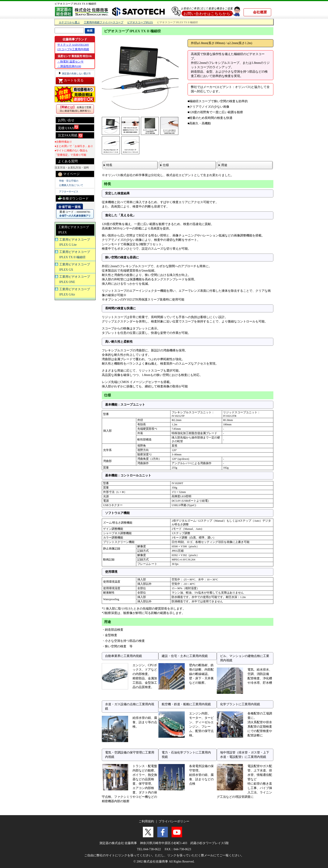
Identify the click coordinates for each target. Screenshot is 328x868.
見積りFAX (68, 127)
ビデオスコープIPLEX (140, 22)
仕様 (166, 165)
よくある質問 (68, 161)
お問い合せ (66, 120)
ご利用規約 (146, 821)
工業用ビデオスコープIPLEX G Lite (75, 242)
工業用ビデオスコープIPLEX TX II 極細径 (75, 255)
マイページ (69, 174)
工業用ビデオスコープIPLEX (73, 230)
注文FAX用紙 (70, 136)
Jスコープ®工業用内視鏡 (73, 49)
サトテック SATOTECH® (73, 45)
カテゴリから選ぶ (69, 22)
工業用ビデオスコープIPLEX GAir (75, 292)
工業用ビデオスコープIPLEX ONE (75, 279)
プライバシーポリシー (174, 821)
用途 (224, 165)
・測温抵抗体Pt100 (69, 66)
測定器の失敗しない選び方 (76, 73)
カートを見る (71, 81)
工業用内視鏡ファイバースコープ (104, 22)
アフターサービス (69, 191)
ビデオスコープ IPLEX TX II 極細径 (75, 4)
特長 (109, 165)
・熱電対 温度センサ (70, 62)
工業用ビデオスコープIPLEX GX (75, 267)
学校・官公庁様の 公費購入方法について (71, 183)
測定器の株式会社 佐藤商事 (118, 843)
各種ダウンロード (73, 198)
